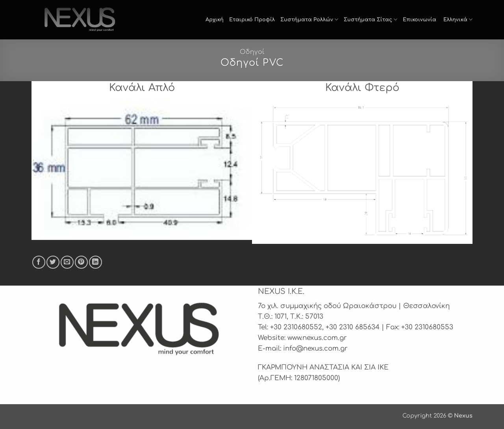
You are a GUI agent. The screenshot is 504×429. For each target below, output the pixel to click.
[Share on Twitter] (53, 262)
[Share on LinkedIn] (95, 262)
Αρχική (215, 20)
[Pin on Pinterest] (81, 262)
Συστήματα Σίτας (371, 19)
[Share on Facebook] (39, 262)
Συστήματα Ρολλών (309, 19)
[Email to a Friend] (67, 262)
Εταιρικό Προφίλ (252, 20)
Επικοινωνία (420, 20)
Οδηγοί (252, 52)
